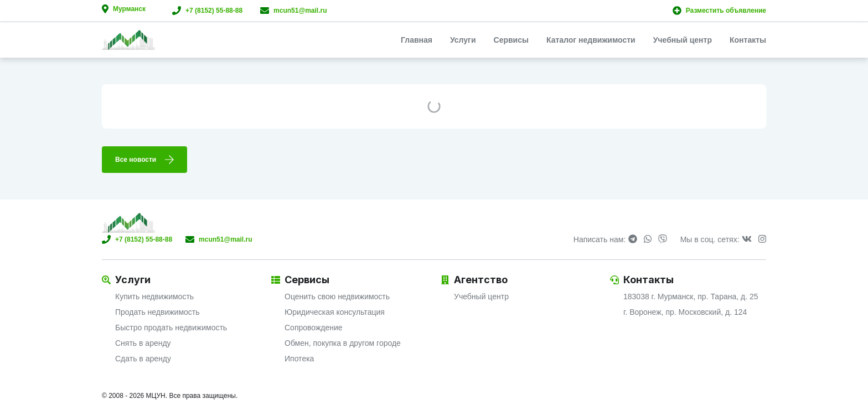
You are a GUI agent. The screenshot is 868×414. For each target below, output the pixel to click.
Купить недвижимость (154, 297)
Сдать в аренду (143, 359)
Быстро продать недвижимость (171, 328)
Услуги (463, 40)
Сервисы (511, 40)
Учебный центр (683, 40)
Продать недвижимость (157, 312)
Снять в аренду (143, 343)
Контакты (748, 40)
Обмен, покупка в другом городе (343, 343)
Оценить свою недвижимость (337, 297)
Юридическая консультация (335, 312)
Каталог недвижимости (591, 40)
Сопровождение (314, 328)
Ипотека (299, 359)
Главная (417, 40)
